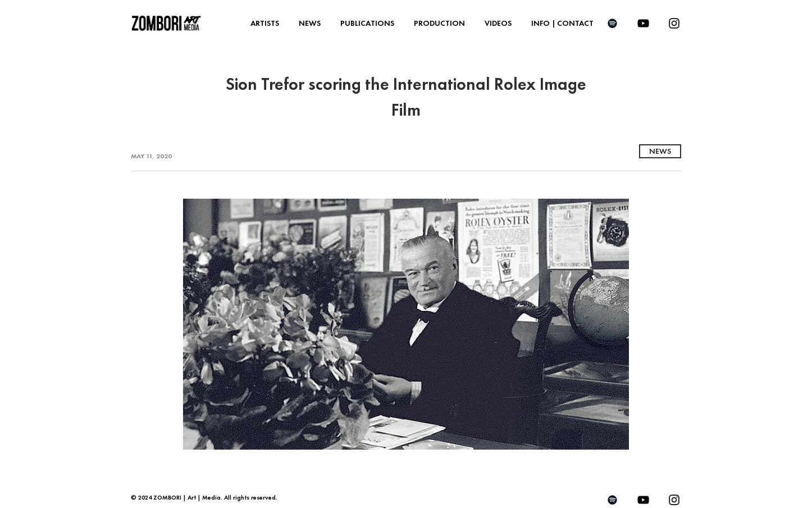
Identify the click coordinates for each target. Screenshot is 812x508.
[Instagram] (674, 23)
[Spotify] (612, 23)
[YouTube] (643, 23)
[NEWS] (660, 151)
